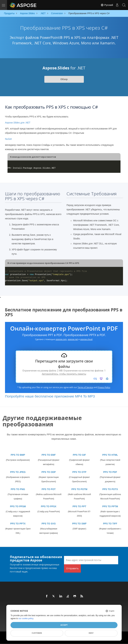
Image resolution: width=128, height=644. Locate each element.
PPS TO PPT (79, 506)
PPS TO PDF (110, 472)
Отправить (72, 568)
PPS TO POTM (79, 489)
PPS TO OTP (79, 472)
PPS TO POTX (110, 489)
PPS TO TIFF (110, 524)
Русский (107, 5)
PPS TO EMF (49, 455)
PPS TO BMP (18, 455)
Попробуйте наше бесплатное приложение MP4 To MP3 (50, 396)
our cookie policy (26, 618)
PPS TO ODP (49, 472)
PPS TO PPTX (18, 524)
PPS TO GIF (79, 455)
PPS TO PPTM (110, 506)
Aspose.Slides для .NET (18, 123)
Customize (37, 633)
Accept (64, 625)
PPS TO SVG (49, 524)
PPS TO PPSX (49, 506)
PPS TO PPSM (18, 506)
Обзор (64, 79)
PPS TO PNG (18, 489)
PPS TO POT (49, 489)
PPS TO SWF (79, 524)
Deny (91, 633)
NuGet (8, 139)
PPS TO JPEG (18, 472)
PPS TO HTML (110, 455)
